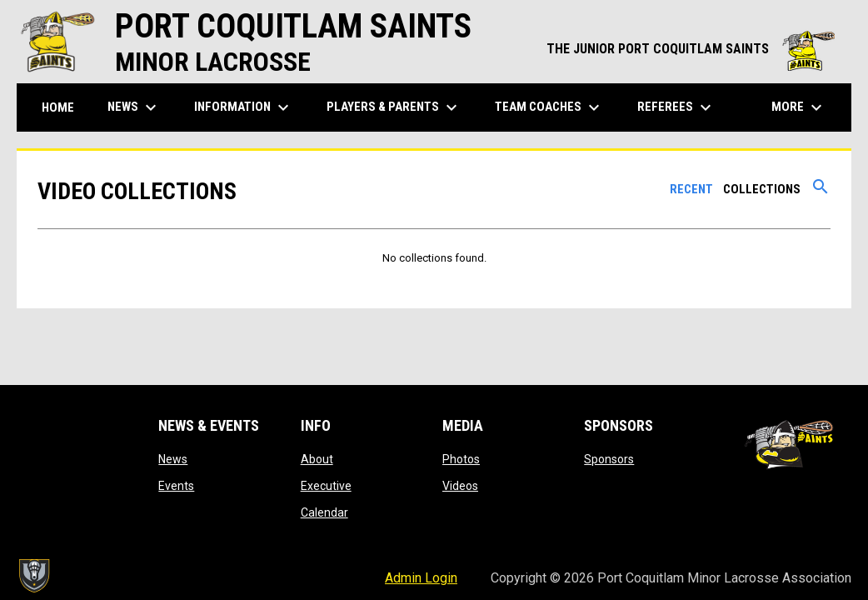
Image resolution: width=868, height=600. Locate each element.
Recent (691, 189)
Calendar (324, 512)
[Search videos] (821, 192)
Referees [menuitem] (676, 107)
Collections (762, 189)
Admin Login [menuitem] (421, 578)
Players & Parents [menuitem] (394, 107)
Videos (460, 486)
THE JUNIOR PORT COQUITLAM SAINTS (691, 49)
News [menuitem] (134, 107)
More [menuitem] (799, 107)
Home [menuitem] (58, 107)
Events (176, 486)
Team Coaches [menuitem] (549, 107)
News (173, 459)
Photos (461, 459)
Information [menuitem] (244, 107)
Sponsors (609, 459)
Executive (326, 486)
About (317, 459)
